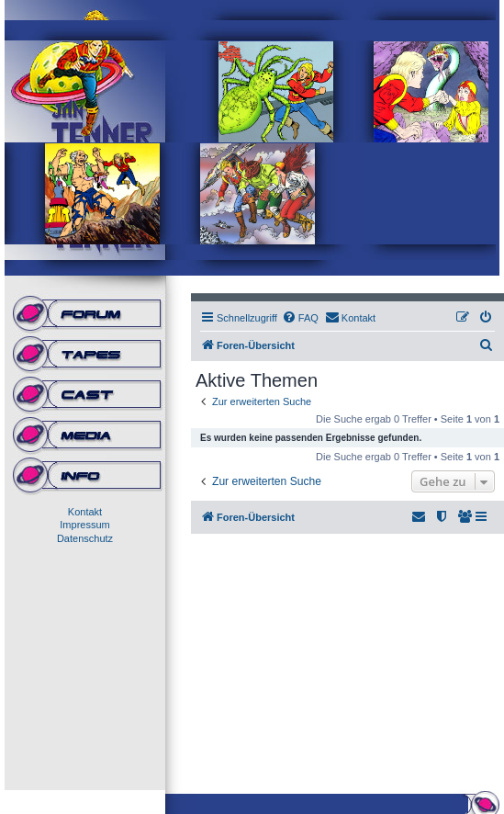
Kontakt (85, 512)
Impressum (84, 525)
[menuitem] (300, 318)
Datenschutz (85, 538)
